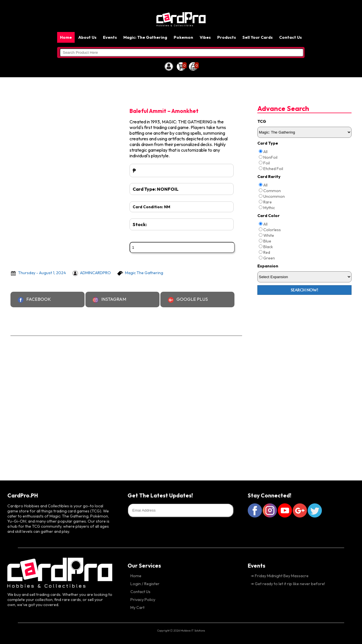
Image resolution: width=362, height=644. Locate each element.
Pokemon (183, 37)
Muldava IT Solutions (193, 630)
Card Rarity (269, 177)
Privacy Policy (143, 600)
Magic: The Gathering (145, 37)
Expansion (268, 266)
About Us (87, 37)
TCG (262, 121)
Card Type (268, 143)
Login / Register (145, 584)
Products (227, 37)
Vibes (205, 37)
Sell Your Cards (258, 37)
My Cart (137, 607)
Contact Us (290, 37)
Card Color (269, 216)
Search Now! (304, 290)
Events (110, 37)
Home (66, 37)
